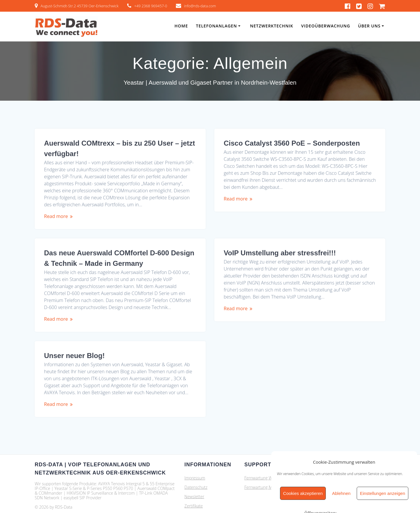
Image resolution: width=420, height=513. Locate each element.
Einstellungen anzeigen (383, 493)
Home (181, 26)
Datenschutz (196, 470)
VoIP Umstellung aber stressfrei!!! (100, 253)
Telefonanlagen (217, 26)
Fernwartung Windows (265, 461)
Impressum (195, 461)
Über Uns (369, 26)
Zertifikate (194, 489)
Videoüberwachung (326, 26)
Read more (56, 216)
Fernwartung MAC (261, 470)
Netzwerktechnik (272, 26)
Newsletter (194, 479)
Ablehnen (341, 493)
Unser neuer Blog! (254, 338)
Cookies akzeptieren (303, 493)
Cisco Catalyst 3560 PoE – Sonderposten (292, 143)
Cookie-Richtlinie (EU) (204, 498)
